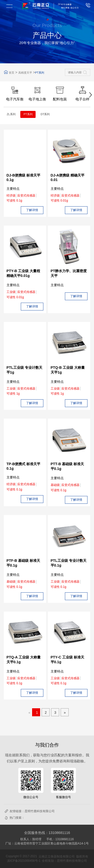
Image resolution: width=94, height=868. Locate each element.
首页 (12, 73)
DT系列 (45, 114)
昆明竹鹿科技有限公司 (40, 811)
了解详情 (32, 210)
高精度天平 (25, 73)
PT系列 (40, 73)
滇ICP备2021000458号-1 (24, 861)
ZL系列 (11, 114)
